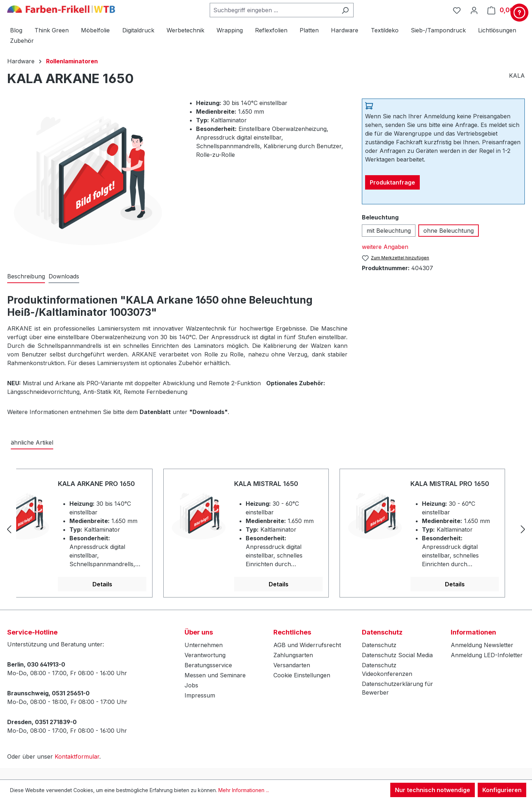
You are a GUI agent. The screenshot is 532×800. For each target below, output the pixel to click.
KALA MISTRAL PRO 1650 (450, 484)
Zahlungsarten (293, 655)
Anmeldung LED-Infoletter (487, 655)
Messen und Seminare (215, 675)
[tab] (26, 277)
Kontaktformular (77, 756)
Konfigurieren (502, 790)
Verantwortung (205, 655)
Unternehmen (204, 645)
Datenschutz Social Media (397, 655)
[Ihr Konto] (474, 10)
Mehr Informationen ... (244, 790)
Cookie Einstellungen (302, 675)
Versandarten (292, 665)
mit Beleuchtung (389, 231)
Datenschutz (379, 645)
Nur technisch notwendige (433, 790)
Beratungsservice (208, 665)
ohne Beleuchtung (449, 231)
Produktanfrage (392, 182)
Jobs (191, 685)
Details (102, 584)
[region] (266, 529)
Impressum (200, 695)
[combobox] (273, 10)
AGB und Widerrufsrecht (307, 645)
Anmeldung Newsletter (482, 645)
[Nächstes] (523, 529)
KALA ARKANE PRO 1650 (96, 484)
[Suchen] (345, 10)
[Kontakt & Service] (519, 13)
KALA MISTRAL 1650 (266, 484)
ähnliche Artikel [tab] (32, 442)
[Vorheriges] (9, 529)
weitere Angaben (385, 247)
